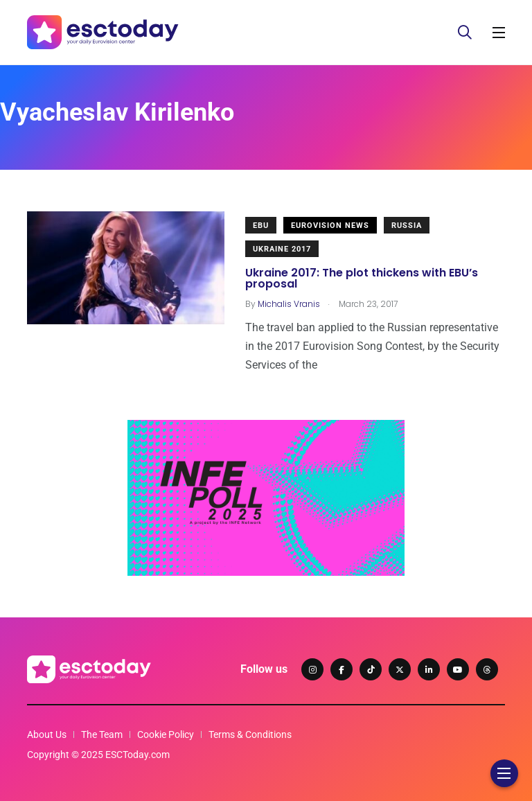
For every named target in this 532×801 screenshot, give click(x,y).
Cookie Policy (166, 734)
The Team (102, 734)
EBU (261, 226)
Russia (407, 226)
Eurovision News (330, 226)
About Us (47, 734)
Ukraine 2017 (282, 249)
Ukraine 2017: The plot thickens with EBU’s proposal (362, 278)
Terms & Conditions (250, 734)
